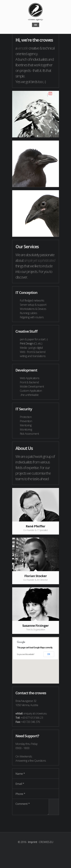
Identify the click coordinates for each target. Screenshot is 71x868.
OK (49, 654)
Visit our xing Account (39, 850)
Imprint (33, 842)
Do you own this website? (26, 654)
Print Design (27, 343)
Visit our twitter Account (32, 850)
